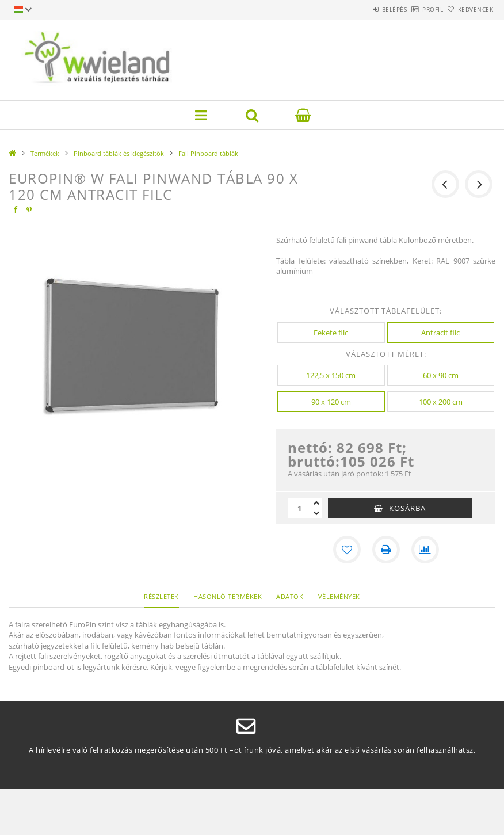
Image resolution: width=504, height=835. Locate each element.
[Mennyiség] (299, 508)
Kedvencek (469, 9)
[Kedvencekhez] (347, 550)
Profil (414, 9)
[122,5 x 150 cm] (331, 375)
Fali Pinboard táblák (208, 153)
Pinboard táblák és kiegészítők (119, 153)
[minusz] (316, 513)
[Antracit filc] (441, 333)
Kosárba (407, 508)
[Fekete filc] (331, 333)
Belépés (362, 9)
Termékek (45, 153)
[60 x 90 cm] (441, 375)
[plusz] (316, 503)
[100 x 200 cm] (441, 402)
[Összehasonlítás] (425, 550)
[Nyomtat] (386, 550)
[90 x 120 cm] (331, 402)
